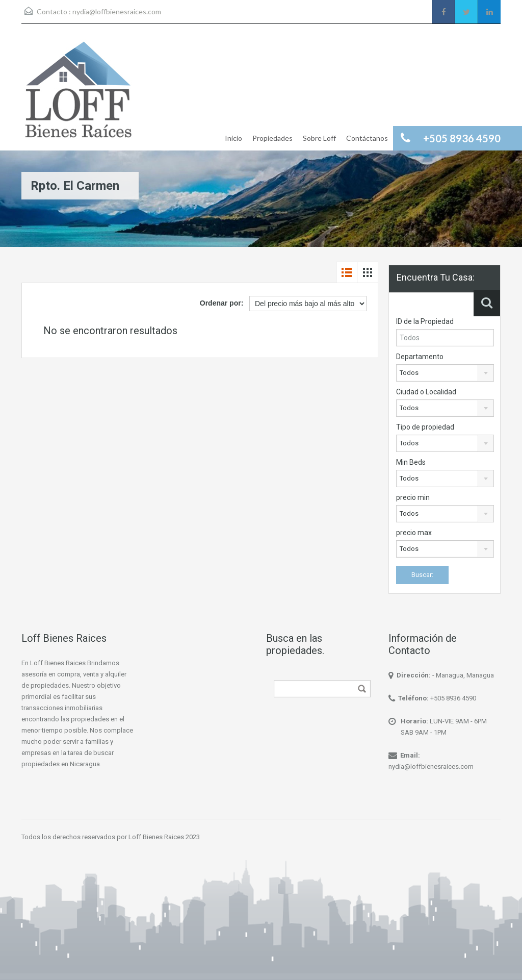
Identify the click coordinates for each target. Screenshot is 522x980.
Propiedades (272, 138)
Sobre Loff (319, 138)
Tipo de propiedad (425, 427)
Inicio (233, 138)
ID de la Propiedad (425, 321)
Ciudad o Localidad (426, 392)
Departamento (420, 357)
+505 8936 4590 (453, 698)
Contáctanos (367, 138)
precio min (413, 497)
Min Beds (411, 462)
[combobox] (445, 373)
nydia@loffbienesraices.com (117, 11)
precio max (414, 533)
